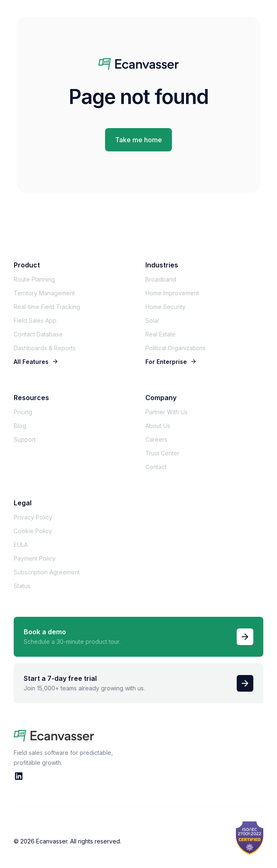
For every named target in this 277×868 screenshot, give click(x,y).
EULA (21, 545)
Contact (156, 467)
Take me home (138, 140)
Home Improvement (172, 293)
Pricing (23, 412)
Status (22, 586)
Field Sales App (35, 320)
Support (25, 439)
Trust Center (162, 453)
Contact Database (38, 334)
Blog (20, 426)
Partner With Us (167, 412)
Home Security (165, 307)
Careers (156, 439)
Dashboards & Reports (45, 348)
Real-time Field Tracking (47, 307)
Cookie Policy (33, 531)
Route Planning (34, 279)
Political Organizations (175, 348)
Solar (152, 320)
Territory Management (44, 293)
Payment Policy (35, 558)
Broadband (161, 279)
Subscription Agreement (47, 572)
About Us (158, 426)
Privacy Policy (33, 517)
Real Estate (161, 334)
